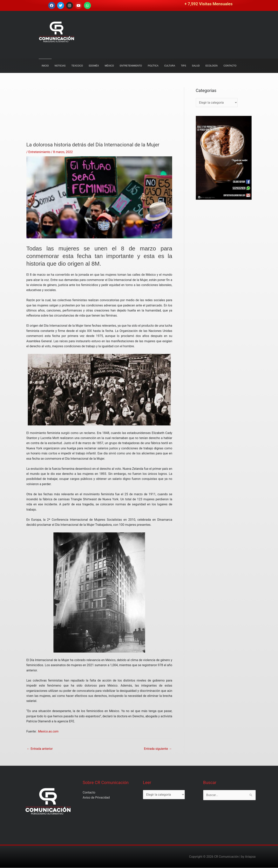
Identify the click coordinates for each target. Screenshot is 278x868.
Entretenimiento (39, 152)
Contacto (89, 792)
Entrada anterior (40, 749)
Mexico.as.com (48, 731)
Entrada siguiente (158, 749)
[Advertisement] (99, 115)
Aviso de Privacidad (96, 798)
